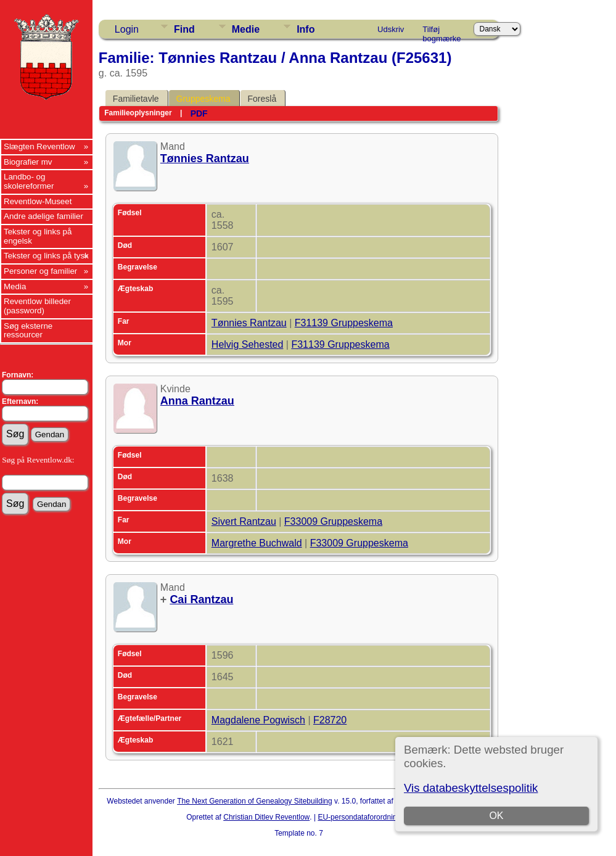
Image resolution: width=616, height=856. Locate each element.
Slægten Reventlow (39, 146)
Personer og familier (40, 271)
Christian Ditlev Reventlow (266, 817)
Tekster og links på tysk (46, 256)
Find (184, 29)
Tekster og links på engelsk (38, 236)
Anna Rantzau (197, 401)
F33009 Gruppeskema (333, 521)
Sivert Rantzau (244, 521)
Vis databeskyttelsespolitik (471, 788)
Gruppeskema (203, 99)
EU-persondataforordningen (363, 817)
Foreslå (262, 99)
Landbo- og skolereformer (29, 181)
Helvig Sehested (248, 344)
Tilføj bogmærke (441, 31)
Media (15, 286)
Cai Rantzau (201, 599)
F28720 (330, 720)
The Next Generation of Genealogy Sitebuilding (255, 801)
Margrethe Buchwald (257, 543)
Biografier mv (28, 162)
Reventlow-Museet (38, 201)
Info (306, 29)
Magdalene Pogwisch (258, 720)
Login (127, 29)
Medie (246, 29)
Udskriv (391, 29)
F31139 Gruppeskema (344, 323)
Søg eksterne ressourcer (28, 331)
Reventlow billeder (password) (37, 306)
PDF (199, 113)
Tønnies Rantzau (205, 158)
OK (496, 816)
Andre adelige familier (43, 216)
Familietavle (136, 99)
